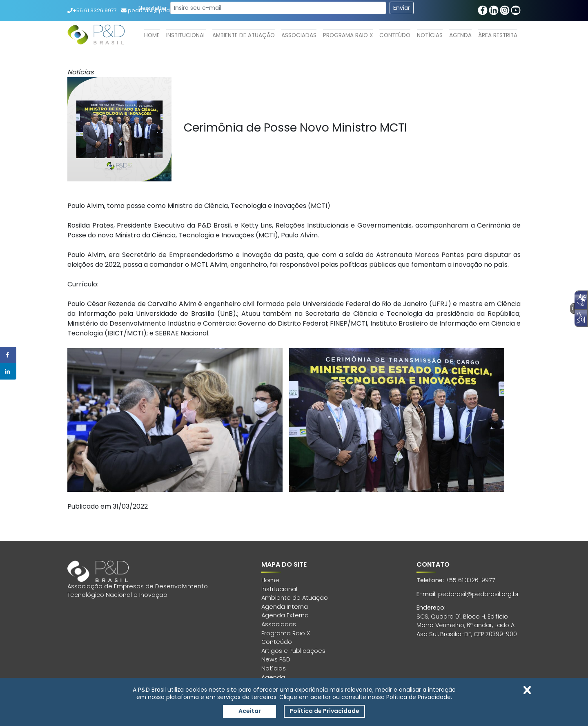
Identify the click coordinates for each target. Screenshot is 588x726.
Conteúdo (395, 35)
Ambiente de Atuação (244, 35)
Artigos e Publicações (293, 651)
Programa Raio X (348, 35)
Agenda (460, 35)
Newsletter (153, 8)
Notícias (430, 35)
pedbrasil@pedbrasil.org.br (479, 594)
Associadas (299, 35)
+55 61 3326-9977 (470, 580)
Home (152, 35)
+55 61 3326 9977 (92, 10)
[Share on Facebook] (8, 355)
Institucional (186, 35)
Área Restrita (498, 35)
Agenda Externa (285, 615)
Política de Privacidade (324, 711)
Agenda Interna (285, 607)
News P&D (276, 659)
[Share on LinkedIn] (8, 371)
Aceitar (250, 711)
